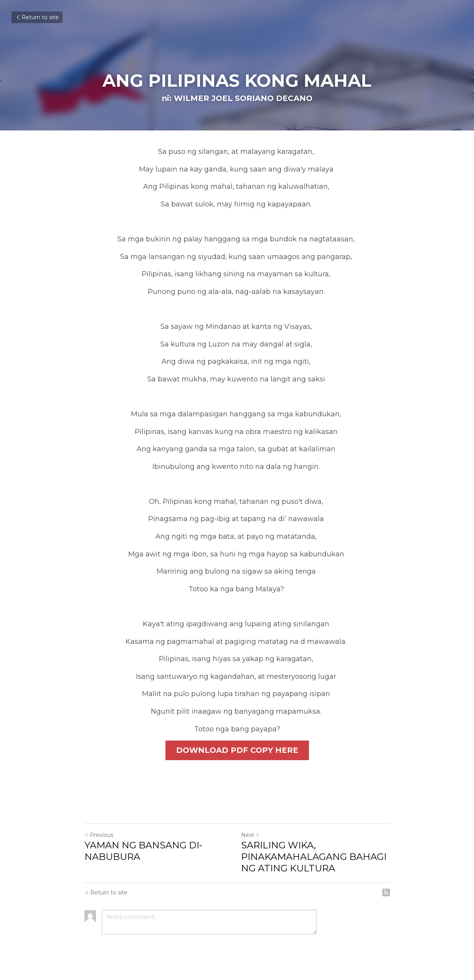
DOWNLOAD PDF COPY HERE (237, 751)
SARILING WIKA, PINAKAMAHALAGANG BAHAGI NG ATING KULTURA (314, 857)
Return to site (37, 17)
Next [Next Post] (250, 836)
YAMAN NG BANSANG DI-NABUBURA (143, 852)
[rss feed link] (386, 893)
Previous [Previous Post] (99, 836)
